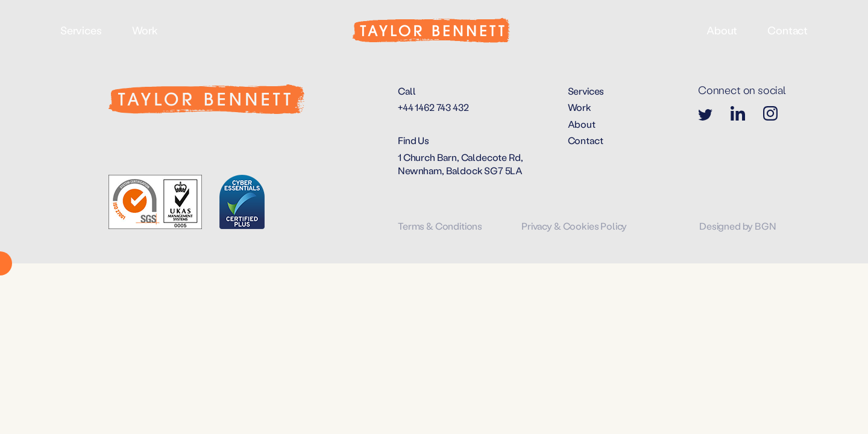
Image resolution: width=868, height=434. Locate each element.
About (722, 30)
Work (145, 30)
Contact (788, 30)
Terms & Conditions (440, 226)
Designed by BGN (738, 226)
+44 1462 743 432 (433, 107)
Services (81, 30)
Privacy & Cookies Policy (574, 226)
